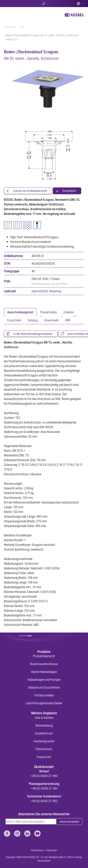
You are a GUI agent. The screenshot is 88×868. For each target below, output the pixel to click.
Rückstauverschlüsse (44, 664)
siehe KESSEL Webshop (46, 291)
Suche (17, 4)
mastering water (44, 741)
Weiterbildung (44, 725)
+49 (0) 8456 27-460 (44, 776)
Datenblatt (69, 191)
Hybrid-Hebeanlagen (44, 672)
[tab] (20, 312)
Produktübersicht (44, 656)
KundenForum (44, 733)
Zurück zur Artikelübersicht (30, 191)
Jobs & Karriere (44, 718)
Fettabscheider (44, 695)
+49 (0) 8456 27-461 (44, 788)
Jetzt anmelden (69, 822)
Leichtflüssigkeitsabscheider (44, 703)
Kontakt (44, 4)
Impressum (44, 757)
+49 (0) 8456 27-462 (44, 801)
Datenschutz (44, 749)
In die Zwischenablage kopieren (33, 334)
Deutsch (80, 4)
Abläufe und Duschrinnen (44, 687)
